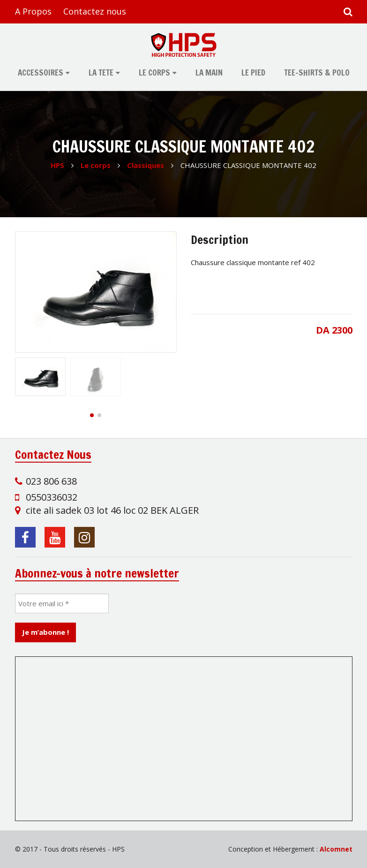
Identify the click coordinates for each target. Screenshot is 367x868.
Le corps (154, 72)
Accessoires (41, 72)
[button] (92, 415)
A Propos (33, 11)
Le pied (253, 72)
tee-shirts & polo (317, 72)
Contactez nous (95, 11)
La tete (101, 72)
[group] (96, 292)
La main (209, 72)
